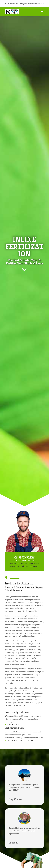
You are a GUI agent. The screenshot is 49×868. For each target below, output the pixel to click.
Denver (20, 588)
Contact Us (13, 725)
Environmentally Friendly (21, 740)
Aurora (9, 588)
